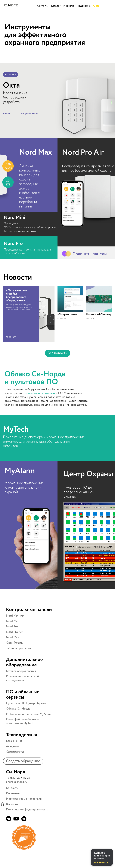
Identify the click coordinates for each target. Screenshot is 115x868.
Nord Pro (13, 244)
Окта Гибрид (14, 643)
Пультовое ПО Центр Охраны (26, 703)
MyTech (16, 430)
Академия (13, 746)
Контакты (12, 788)
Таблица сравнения (19, 648)
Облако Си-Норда (18, 709)
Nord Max (36, 152)
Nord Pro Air (83, 153)
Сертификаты (15, 752)
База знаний (14, 741)
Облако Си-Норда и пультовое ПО (35, 378)
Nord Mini (14, 218)
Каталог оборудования (21, 671)
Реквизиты (13, 793)
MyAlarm (20, 471)
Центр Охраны (88, 474)
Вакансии (12, 804)
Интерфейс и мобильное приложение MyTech (23, 721)
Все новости (58, 353)
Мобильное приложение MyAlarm (29, 714)
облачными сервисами (40, 393)
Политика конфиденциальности (27, 810)
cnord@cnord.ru (17, 782)
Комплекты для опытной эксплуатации (22, 678)
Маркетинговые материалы (24, 799)
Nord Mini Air (15, 616)
